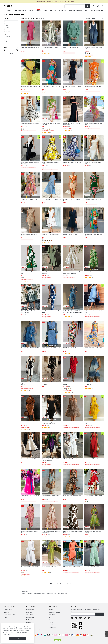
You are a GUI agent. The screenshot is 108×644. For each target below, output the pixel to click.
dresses (23, 593)
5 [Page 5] (64, 584)
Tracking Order (30, 615)
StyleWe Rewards (52, 625)
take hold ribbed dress (51, 593)
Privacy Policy (52, 615)
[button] (11, 22)
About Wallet (29, 622)
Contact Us (7, 612)
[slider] (5, 51)
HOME (6, 15)
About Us (51, 610)
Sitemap (50, 620)
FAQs (5, 617)
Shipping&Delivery (30, 610)
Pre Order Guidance (31, 620)
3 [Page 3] (57, 584)
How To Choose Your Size (10, 615)
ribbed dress (29, 593)
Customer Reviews (8, 610)
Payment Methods (30, 617)
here (12, 632)
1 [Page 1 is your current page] (51, 584)
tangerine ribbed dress (62, 593)
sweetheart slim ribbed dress (39, 593)
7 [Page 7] (70, 584)
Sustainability (51, 622)
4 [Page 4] (61, 584)
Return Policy (29, 612)
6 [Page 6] (67, 584)
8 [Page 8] (74, 584)
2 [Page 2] (54, 584)
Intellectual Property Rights (54, 612)
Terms (50, 617)
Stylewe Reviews (52, 627)
